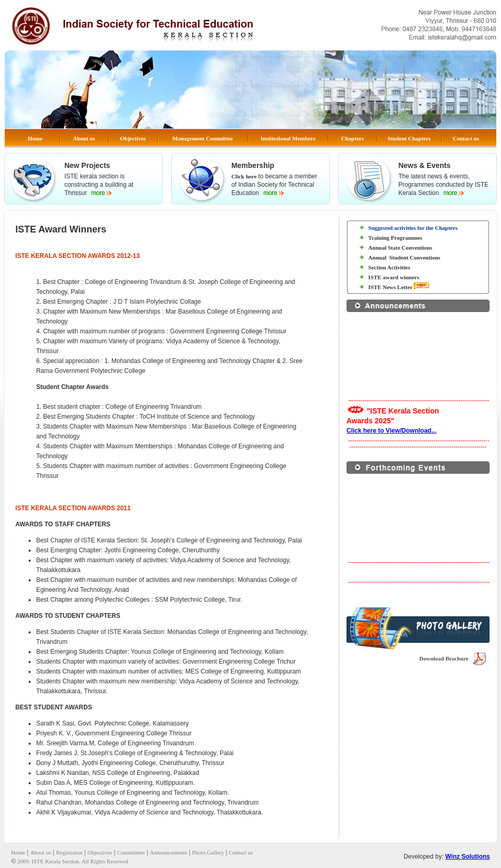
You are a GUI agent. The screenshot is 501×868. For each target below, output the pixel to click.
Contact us (466, 138)
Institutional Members (288, 138)
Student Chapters (409, 138)
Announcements (168, 852)
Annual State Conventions (400, 248)
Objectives (133, 138)
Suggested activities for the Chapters (413, 228)
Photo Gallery (209, 852)
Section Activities (389, 267)
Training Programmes (395, 238)
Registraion (69, 852)
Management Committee (202, 138)
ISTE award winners (394, 277)
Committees (131, 852)
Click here (244, 176)
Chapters (352, 138)
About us (84, 138)
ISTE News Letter (391, 287)
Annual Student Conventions (404, 257)
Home (35, 138)
